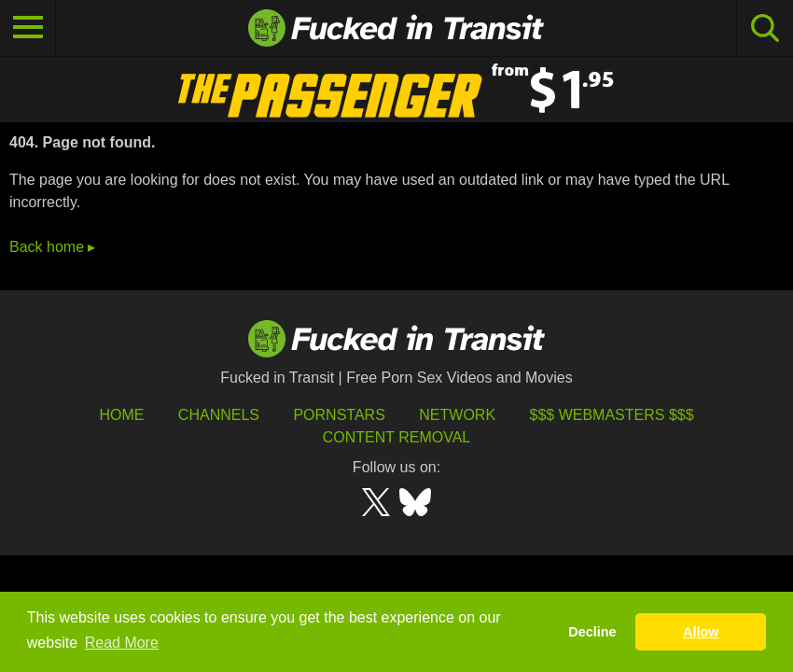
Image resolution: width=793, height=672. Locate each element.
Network (457, 415)
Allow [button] (701, 632)
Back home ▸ (52, 247)
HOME (121, 415)
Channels (219, 415)
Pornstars (339, 415)
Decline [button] (592, 632)
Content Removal (397, 437)
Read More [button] (122, 643)
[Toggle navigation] (28, 28)
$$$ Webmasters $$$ (612, 415)
